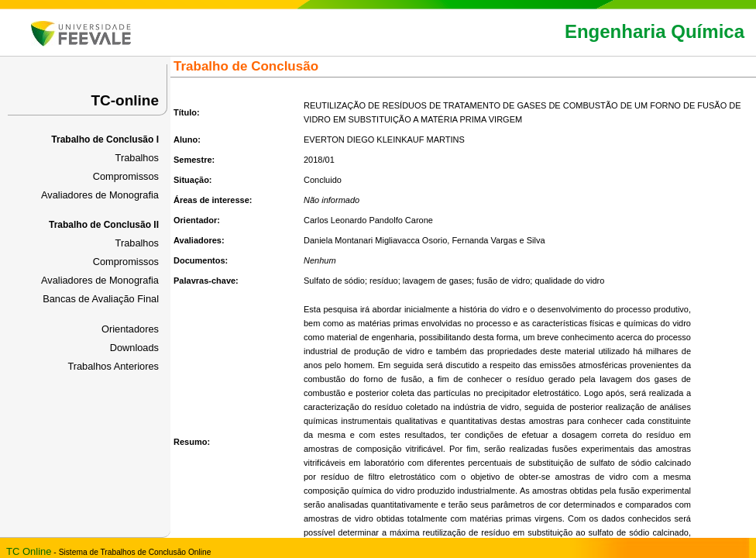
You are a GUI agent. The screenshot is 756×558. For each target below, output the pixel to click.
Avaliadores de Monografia (100, 195)
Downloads (134, 348)
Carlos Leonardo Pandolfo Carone (368, 220)
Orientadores (130, 329)
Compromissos (126, 176)
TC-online (125, 100)
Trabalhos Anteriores (113, 366)
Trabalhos (137, 158)
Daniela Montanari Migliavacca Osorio (375, 240)
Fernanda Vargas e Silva (498, 240)
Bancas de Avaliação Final (101, 299)
